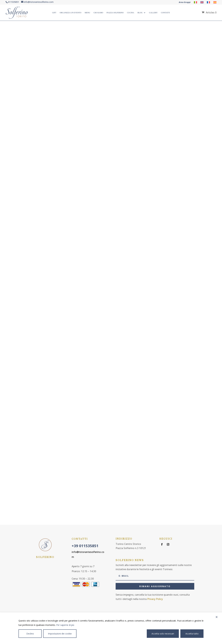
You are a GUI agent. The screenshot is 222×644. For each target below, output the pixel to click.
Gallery (153, 13)
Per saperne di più (65, 625)
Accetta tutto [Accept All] (192, 634)
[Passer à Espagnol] (215, 3)
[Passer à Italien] (195, 3)
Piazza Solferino (115, 13)
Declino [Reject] (30, 634)
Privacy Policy (155, 599)
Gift (54, 13)
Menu (87, 13)
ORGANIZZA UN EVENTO (70, 13)
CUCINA (131, 13)
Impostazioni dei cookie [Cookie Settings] (60, 634)
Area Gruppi (185, 2)
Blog (140, 13)
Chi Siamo (98, 13)
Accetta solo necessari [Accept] (163, 634)
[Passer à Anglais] (202, 3)
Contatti (165, 13)
